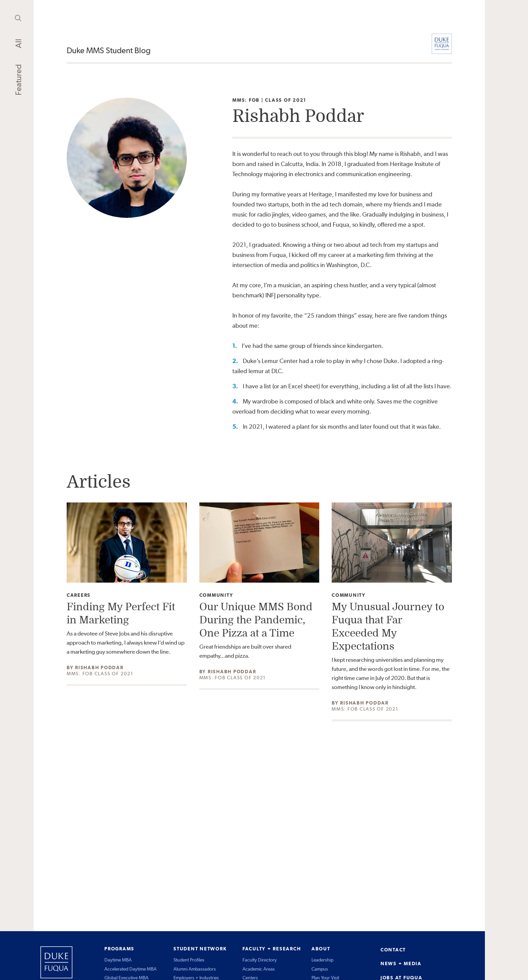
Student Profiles (189, 960)
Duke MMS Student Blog (109, 50)
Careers (79, 595)
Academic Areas (259, 969)
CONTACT (393, 950)
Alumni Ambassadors (195, 969)
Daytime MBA (118, 960)
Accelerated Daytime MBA (130, 969)
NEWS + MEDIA (401, 963)
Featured (18, 80)
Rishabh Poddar (99, 667)
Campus (320, 969)
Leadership (322, 960)
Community (216, 595)
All (18, 43)
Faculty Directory (260, 960)
